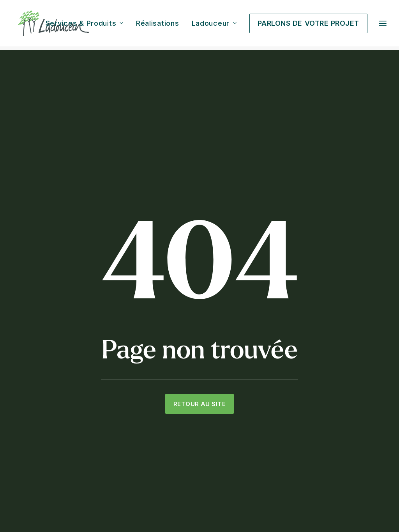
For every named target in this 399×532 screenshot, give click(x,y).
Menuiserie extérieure (171, 422)
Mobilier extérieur (251, 422)
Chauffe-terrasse (251, 401)
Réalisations (158, 25)
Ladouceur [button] (214, 25)
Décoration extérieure (257, 432)
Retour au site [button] (199, 278)
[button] (15, 467)
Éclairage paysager (167, 411)
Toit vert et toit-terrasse (174, 432)
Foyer (236, 411)
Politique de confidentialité (271, 507)
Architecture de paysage (175, 381)
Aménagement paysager (175, 370)
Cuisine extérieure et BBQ (262, 370)
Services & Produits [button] (85, 25)
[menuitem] (87, 25)
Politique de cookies (333, 507)
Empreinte (374, 507)
